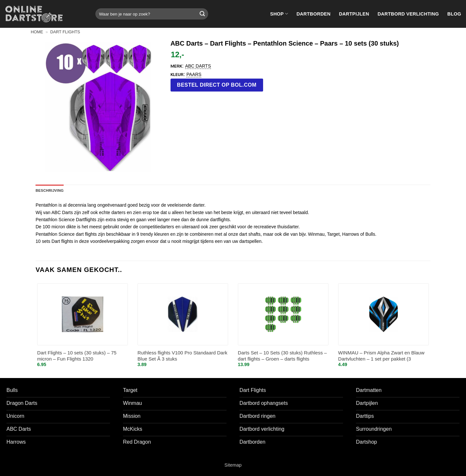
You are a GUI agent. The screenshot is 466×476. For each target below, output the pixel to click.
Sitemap (233, 465)
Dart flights (65, 32)
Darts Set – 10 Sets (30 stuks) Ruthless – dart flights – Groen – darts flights (282, 356)
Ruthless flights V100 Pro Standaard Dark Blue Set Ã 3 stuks (183, 356)
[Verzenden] (202, 14)
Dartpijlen (354, 14)
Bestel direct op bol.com (217, 85)
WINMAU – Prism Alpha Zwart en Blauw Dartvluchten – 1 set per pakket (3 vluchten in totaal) (381, 356)
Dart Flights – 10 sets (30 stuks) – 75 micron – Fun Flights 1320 (77, 356)
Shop (279, 14)
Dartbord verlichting (408, 14)
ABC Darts (198, 66)
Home (37, 32)
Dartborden (313, 14)
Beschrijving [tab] (50, 190)
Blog (454, 14)
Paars (194, 74)
